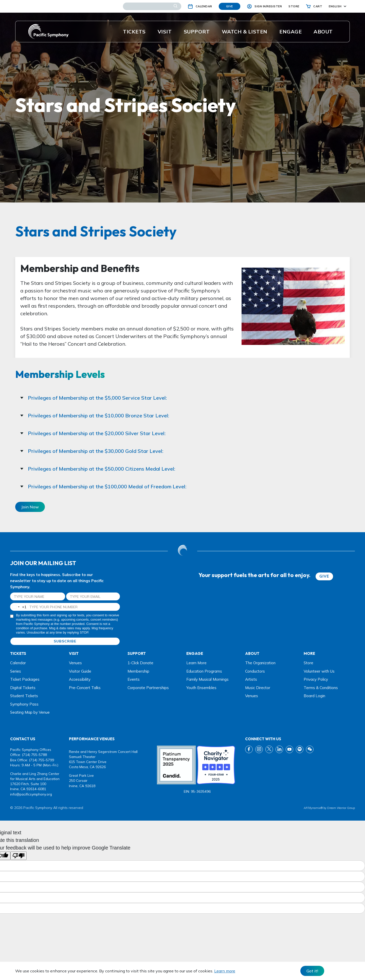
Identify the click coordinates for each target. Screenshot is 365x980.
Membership (138, 671)
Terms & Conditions (321, 688)
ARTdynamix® (313, 808)
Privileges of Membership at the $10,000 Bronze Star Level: (95, 415)
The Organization (260, 663)
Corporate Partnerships (148, 688)
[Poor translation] (19, 856)
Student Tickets (24, 696)
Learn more (225, 971)
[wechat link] (310, 749)
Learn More (196, 663)
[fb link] (249, 749)
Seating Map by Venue (30, 712)
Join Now (30, 507)
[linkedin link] (279, 749)
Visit (165, 32)
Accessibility (80, 679)
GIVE (324, 576)
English (335, 6)
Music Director (258, 688)
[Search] (152, 6)
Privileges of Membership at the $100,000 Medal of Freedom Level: (103, 486)
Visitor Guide (80, 671)
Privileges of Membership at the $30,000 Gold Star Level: (92, 451)
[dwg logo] (182, 551)
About (323, 32)
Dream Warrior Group (341, 808)
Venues (75, 663)
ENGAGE (290, 32)
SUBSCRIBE (65, 641)
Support (197, 32)
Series (16, 671)
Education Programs (204, 671)
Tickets (134, 32)
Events (134, 679)
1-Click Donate (140, 663)
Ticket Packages (25, 679)
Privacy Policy (316, 679)
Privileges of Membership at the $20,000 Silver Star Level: (93, 433)
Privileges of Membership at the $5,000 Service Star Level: (94, 398)
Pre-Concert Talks (85, 688)
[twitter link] (269, 749)
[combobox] (18, 607)
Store (308, 663)
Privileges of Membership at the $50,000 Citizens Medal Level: (98, 469)
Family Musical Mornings (207, 679)
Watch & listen (245, 32)
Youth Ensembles (201, 688)
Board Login (314, 696)
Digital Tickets (23, 688)
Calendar (18, 663)
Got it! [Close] (312, 971)
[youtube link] (289, 749)
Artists (251, 679)
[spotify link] (300, 749)
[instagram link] (259, 749)
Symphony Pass (24, 704)
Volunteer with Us (319, 671)
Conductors (255, 671)
